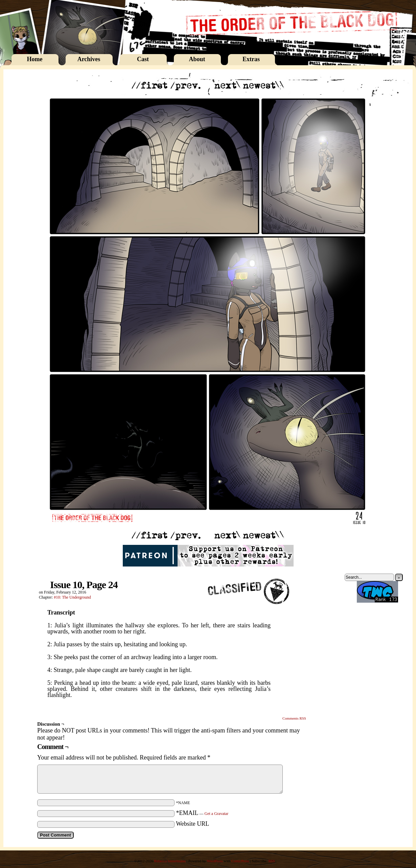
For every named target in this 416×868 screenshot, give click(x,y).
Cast (143, 59)
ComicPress (240, 861)
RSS (272, 861)
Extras (251, 59)
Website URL (192, 824)
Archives (89, 59)
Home (35, 59)
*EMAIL (202, 813)
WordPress (215, 861)
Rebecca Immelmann (170, 861)
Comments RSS (294, 718)
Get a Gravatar (217, 814)
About (197, 59)
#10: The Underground (72, 597)
